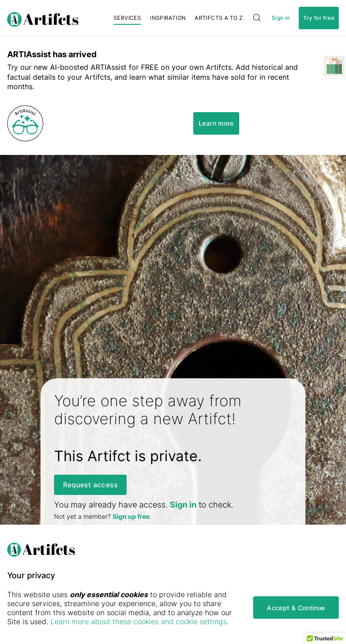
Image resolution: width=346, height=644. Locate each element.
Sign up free (131, 516)
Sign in (281, 18)
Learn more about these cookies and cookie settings (139, 621)
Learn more (216, 123)
